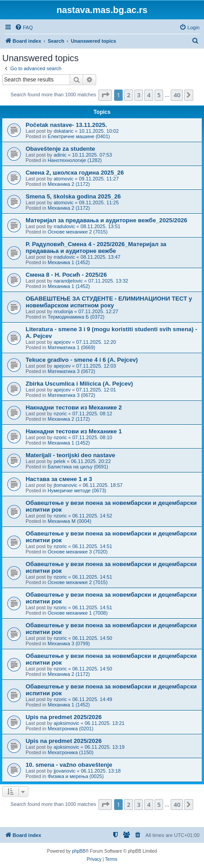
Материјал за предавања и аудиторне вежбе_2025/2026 (106, 220)
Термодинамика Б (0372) (76, 317)
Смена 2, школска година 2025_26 (75, 173)
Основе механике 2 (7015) (78, 232)
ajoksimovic (66, 723)
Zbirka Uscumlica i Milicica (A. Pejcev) (79, 384)
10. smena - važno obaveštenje (69, 765)
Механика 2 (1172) (69, 184)
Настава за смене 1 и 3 (59, 479)
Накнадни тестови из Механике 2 (74, 407)
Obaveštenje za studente (60, 149)
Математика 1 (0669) (71, 347)
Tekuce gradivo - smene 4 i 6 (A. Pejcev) (82, 360)
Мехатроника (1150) (71, 752)
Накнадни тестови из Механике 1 (74, 431)
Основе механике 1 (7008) (78, 613)
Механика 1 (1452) (69, 262)
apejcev (62, 342)
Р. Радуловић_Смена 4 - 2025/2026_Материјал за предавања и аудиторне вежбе (96, 247)
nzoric (60, 414)
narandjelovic (68, 281)
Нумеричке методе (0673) (77, 490)
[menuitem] (24, 27)
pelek (59, 461)
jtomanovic (65, 485)
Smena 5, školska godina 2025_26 (73, 196)
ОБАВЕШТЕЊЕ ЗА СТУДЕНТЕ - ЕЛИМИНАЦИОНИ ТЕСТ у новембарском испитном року (109, 302)
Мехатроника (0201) (71, 729)
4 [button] (149, 95)
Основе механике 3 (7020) (78, 552)
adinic (60, 155)
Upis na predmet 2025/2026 (64, 717)
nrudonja (63, 311)
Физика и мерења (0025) (76, 776)
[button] (105, 95)
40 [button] (177, 95)
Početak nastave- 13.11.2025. (66, 125)
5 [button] (159, 95)
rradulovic (64, 226)
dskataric (63, 131)
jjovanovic (64, 771)
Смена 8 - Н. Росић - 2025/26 (66, 275)
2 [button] (128, 95)
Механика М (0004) (69, 521)
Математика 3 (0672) (71, 371)
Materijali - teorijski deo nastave (70, 455)
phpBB (79, 851)
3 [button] (139, 95)
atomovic (63, 179)
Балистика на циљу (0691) (78, 467)
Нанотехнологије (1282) (75, 160)
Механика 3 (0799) (69, 643)
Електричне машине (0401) (79, 136)
